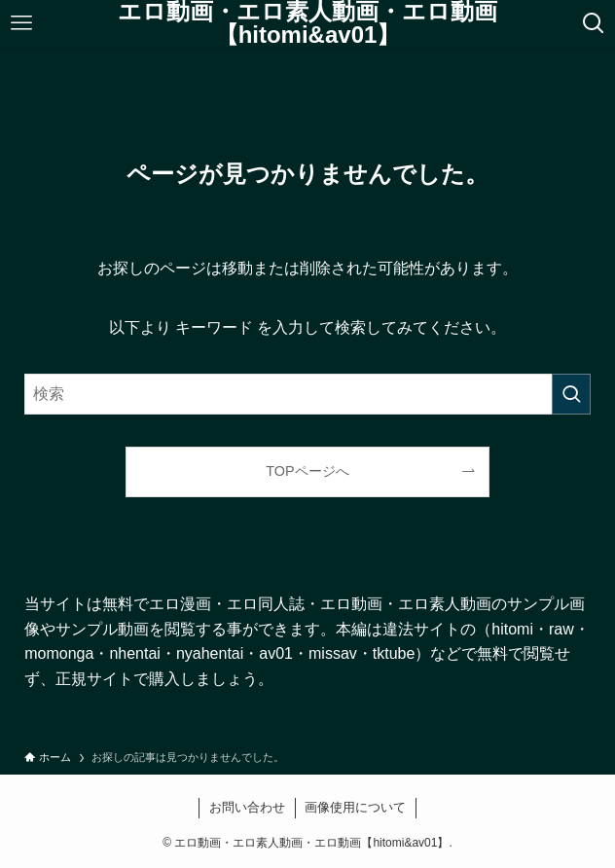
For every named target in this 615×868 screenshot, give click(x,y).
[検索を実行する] (571, 394)
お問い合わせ (247, 807)
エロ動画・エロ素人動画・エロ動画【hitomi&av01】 (307, 23)
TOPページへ (307, 471)
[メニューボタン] (21, 23)
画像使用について (355, 807)
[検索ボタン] (594, 23)
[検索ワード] (307, 394)
